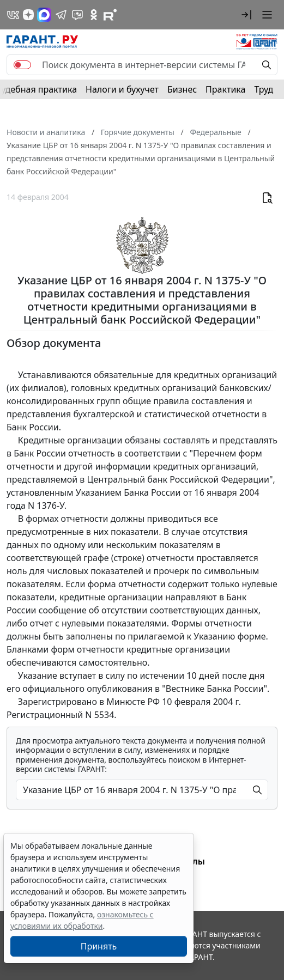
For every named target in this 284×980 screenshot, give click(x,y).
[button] (246, 15)
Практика (225, 89)
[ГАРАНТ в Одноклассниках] (94, 15)
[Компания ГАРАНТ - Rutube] (110, 15)
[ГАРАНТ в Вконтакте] (13, 15)
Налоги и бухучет (122, 89)
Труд (264, 89)
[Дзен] (28, 15)
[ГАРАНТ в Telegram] (61, 15)
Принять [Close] (99, 946)
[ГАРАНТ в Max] (44, 15)
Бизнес (182, 89)
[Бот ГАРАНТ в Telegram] (77, 15)
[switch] (22, 65)
